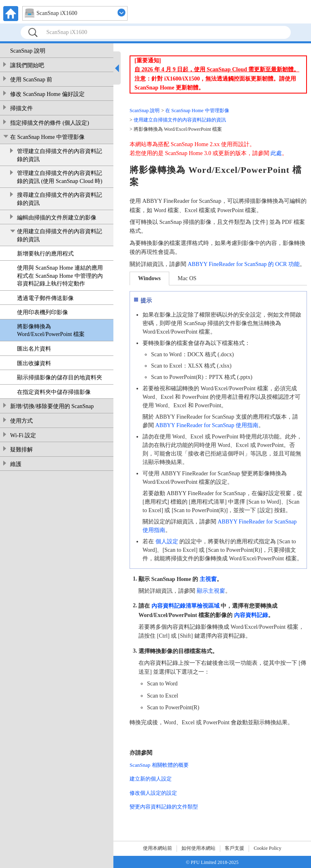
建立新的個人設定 (151, 779)
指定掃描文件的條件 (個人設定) (50, 123)
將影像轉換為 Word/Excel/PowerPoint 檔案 (51, 331)
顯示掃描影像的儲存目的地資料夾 (60, 378)
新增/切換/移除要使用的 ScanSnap (52, 406)
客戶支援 (234, 848)
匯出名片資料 (34, 349)
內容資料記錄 (251, 615)
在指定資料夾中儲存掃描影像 (54, 392)
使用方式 (21, 421)
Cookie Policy (267, 848)
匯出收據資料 (34, 363)
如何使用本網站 (198, 848)
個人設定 (167, 541)
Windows (149, 278)
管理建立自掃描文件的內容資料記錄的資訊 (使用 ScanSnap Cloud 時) (60, 177)
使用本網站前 (158, 848)
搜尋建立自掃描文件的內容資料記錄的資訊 (60, 199)
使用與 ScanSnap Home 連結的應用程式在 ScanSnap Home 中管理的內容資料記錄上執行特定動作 (60, 276)
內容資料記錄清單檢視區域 (185, 606)
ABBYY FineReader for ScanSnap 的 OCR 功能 (244, 264)
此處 (276, 153)
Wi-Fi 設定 (23, 435)
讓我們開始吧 (27, 65)
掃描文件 (21, 108)
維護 (16, 464)
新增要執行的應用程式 (45, 254)
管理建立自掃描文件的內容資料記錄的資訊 (60, 155)
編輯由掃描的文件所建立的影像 (57, 218)
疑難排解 (21, 450)
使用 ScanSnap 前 (31, 80)
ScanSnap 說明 (28, 51)
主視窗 (208, 579)
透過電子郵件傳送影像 (45, 298)
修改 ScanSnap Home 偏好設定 (47, 94)
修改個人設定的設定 (153, 793)
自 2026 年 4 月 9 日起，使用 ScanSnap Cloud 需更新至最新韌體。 (217, 69)
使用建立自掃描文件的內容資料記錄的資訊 (60, 235)
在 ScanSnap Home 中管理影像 (47, 137)
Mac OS (187, 278)
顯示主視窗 (211, 591)
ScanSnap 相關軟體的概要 (159, 765)
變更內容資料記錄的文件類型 (164, 807)
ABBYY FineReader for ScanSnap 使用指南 (207, 425)
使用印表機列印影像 (43, 312)
